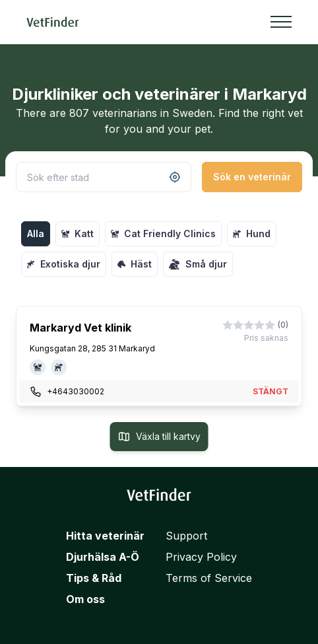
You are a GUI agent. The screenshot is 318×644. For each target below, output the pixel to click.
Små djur (198, 264)
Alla (36, 233)
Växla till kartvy (159, 437)
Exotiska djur (64, 264)
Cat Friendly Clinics (163, 233)
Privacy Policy (201, 557)
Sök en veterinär (252, 177)
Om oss (85, 599)
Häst (135, 264)
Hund (252, 233)
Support (186, 536)
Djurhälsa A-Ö (103, 557)
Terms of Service (209, 578)
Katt (78, 233)
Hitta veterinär (105, 536)
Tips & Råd (94, 578)
